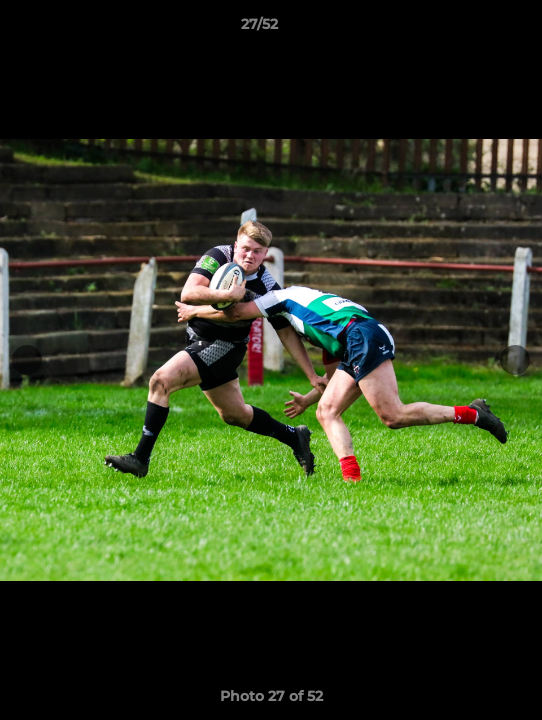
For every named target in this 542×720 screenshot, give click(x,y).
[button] (470, 29)
